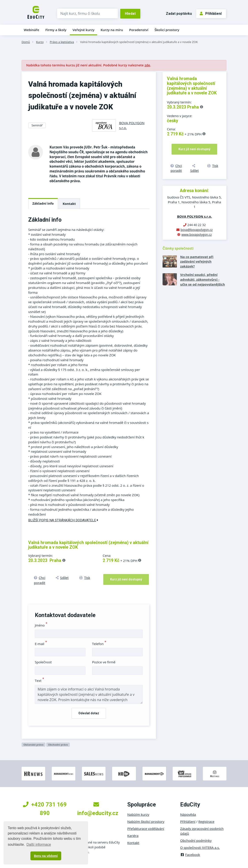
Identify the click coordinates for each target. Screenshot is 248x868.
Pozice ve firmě (104, 662)
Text (40, 681)
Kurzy (40, 42)
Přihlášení (211, 14)
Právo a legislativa (62, 42)
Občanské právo (33, 745)
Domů (26, 42)
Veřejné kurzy (83, 30)
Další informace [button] (39, 845)
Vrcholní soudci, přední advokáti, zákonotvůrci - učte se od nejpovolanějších (203, 279)
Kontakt (69, 204)
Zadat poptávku (179, 14)
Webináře (31, 30)
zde (147, 65)
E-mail (41, 644)
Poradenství (139, 30)
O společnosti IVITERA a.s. (200, 847)
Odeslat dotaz (89, 713)
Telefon (99, 644)
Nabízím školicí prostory (146, 821)
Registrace (206, 821)
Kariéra (133, 836)
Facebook (190, 855)
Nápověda (188, 814)
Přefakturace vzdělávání (146, 829)
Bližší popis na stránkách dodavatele (63, 520)
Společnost (43, 662)
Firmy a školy (56, 30)
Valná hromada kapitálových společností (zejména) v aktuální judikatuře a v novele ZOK (139, 42)
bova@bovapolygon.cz (197, 230)
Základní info (43, 203)
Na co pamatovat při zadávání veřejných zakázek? (197, 262)
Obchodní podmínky (196, 840)
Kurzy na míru (112, 30)
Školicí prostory (167, 30)
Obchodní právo (58, 745)
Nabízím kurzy (138, 814)
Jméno (41, 625)
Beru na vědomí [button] (46, 856)
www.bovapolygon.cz (197, 235)
